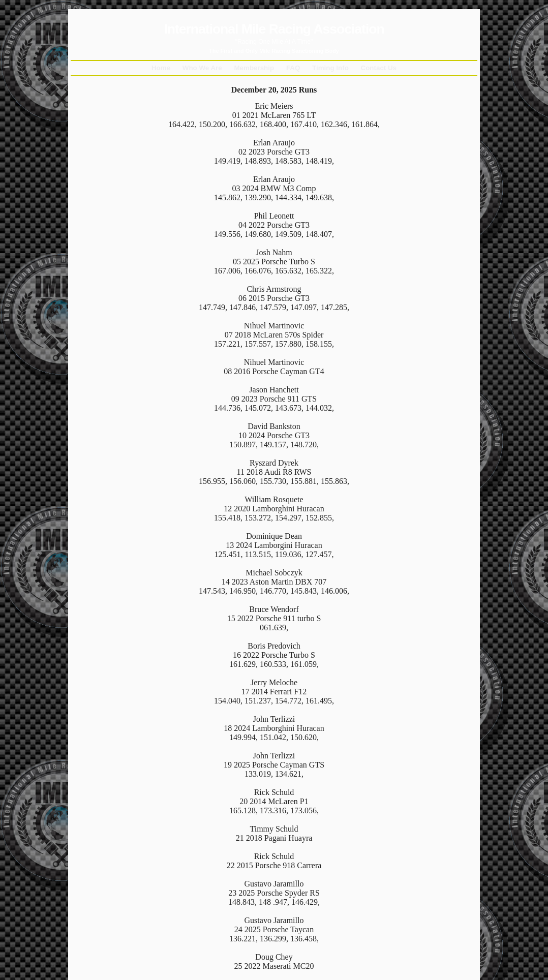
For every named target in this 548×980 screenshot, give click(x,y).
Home (161, 68)
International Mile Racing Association (274, 29)
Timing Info (330, 68)
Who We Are (202, 68)
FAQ (293, 68)
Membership (254, 68)
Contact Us (379, 68)
